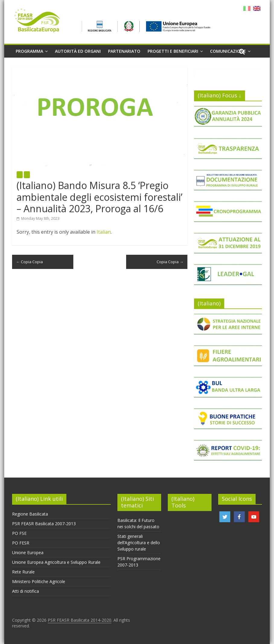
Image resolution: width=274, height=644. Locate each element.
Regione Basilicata (30, 514)
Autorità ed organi (78, 51)
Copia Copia (29, 262)
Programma (29, 51)
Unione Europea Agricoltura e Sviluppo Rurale (56, 562)
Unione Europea (28, 552)
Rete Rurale (23, 572)
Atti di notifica (25, 591)
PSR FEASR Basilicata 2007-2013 (44, 524)
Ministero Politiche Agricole (39, 581)
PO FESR (21, 543)
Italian (104, 232)
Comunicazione (228, 51)
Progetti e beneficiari (173, 51)
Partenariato (124, 51)
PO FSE (19, 533)
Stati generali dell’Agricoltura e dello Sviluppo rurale (139, 543)
